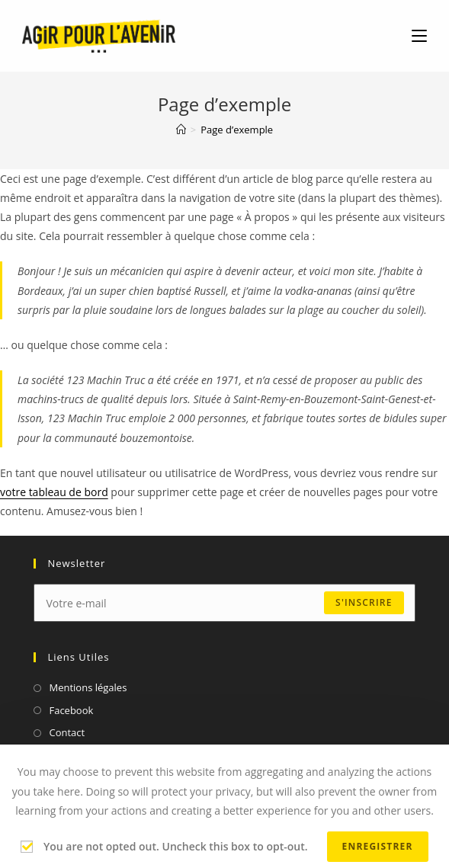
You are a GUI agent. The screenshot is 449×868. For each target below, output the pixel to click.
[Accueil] (181, 130)
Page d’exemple (237, 130)
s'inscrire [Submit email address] (364, 602)
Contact (67, 732)
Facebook (71, 710)
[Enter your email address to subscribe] (224, 603)
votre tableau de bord (54, 492)
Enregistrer (378, 846)
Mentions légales (88, 687)
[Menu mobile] (419, 36)
